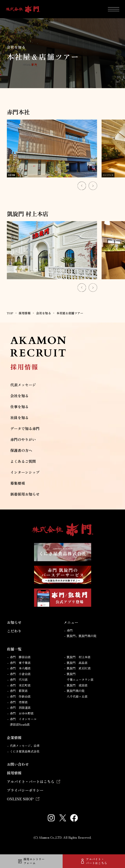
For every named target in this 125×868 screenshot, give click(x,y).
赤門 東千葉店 (20, 663)
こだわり (14, 631)
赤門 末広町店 (20, 685)
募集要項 (18, 483)
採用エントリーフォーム (34, 861)
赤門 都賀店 (19, 691)
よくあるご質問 (23, 461)
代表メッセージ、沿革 (25, 746)
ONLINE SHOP (20, 799)
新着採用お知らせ (25, 494)
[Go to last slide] (82, 186)
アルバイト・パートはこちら (97, 861)
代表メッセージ (23, 385)
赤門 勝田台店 (20, 657)
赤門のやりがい (23, 439)
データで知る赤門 (25, 428)
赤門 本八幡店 (20, 668)
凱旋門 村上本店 (79, 657)
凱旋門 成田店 (77, 685)
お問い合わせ (18, 764)
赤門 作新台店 (20, 696)
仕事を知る (19, 407)
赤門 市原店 (19, 702)
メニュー (71, 622)
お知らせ (14, 622)
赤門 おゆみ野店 (22, 713)
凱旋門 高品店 (77, 663)
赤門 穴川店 (19, 680)
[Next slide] (93, 186)
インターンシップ (25, 472)
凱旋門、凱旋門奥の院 (82, 636)
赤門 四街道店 (20, 708)
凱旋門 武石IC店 (79, 668)
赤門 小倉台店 (20, 674)
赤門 (70, 630)
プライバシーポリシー (25, 790)
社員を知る (19, 417)
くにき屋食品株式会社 (25, 751)
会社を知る (19, 396)
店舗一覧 (14, 649)
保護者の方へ (21, 450)
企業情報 (14, 737)
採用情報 (14, 773)
